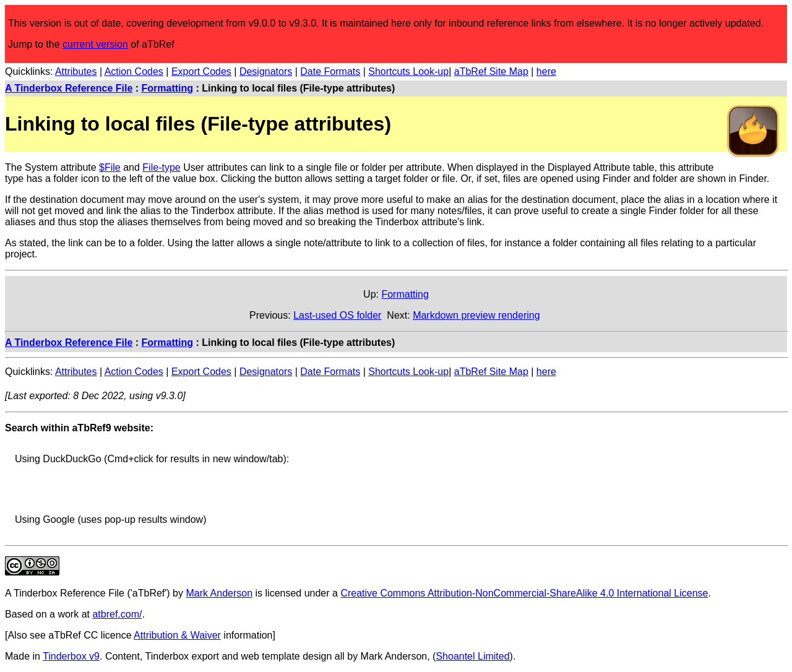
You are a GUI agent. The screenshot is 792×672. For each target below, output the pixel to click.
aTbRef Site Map (491, 71)
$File (110, 167)
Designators (266, 71)
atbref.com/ (117, 614)
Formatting (168, 88)
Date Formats (330, 71)
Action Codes (134, 71)
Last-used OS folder (337, 315)
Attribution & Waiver (177, 635)
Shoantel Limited (472, 656)
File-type (161, 167)
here (546, 71)
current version (95, 44)
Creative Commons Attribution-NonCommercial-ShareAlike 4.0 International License (524, 593)
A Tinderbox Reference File (69, 88)
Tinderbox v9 (71, 656)
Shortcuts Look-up (408, 71)
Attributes (76, 71)
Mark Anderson (219, 593)
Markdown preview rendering (476, 315)
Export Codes (201, 71)
